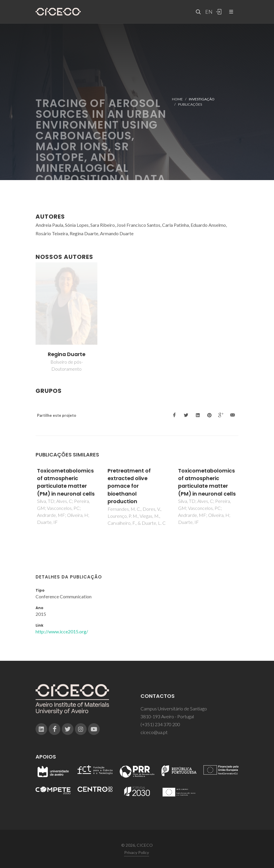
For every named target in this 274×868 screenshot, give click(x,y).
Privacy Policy (137, 852)
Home (177, 99)
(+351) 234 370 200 (160, 724)
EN (208, 12)
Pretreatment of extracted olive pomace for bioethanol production (129, 486)
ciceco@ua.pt (154, 732)
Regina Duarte (67, 354)
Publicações (190, 104)
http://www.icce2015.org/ (62, 631)
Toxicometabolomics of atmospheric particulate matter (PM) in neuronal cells (66, 482)
